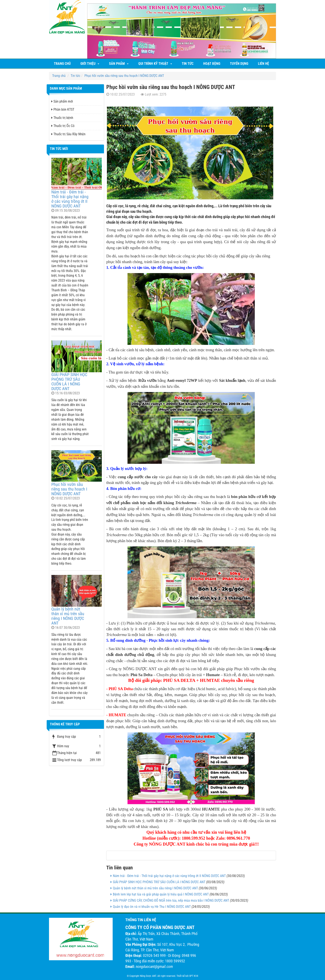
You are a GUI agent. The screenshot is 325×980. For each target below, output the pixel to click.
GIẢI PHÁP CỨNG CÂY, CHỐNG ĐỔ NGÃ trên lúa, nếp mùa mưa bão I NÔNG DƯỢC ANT (171, 900)
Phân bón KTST (63, 109)
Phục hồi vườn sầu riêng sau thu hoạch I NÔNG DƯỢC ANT (69, 489)
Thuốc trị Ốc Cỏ (63, 126)
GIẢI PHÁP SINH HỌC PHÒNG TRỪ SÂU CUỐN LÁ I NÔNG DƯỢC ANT (159, 882)
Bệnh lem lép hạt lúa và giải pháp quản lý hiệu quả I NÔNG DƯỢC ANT (161, 894)
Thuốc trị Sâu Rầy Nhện (68, 134)
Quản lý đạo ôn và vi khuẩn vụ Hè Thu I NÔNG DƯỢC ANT (152, 907)
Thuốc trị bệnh (62, 118)
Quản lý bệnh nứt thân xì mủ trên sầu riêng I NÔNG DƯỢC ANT (155, 888)
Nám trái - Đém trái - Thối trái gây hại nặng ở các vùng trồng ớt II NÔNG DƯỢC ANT (169, 876)
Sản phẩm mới (62, 101)
